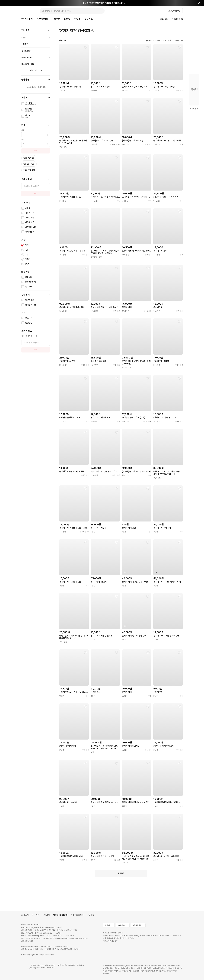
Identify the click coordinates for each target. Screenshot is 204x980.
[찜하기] (85, 48)
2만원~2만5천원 (29, 170)
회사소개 (25, 915)
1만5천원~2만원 (29, 164)
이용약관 (36, 915)
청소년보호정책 (77, 915)
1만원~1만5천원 (29, 158)
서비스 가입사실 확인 (110, 941)
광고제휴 (90, 915)
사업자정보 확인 (27, 941)
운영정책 (46, 915)
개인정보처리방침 (60, 915)
